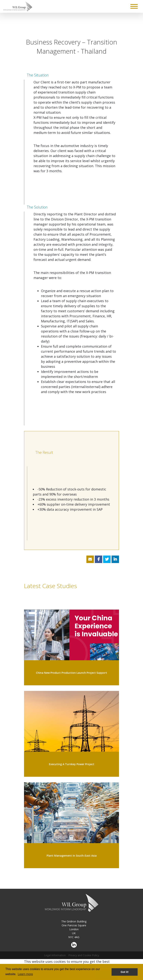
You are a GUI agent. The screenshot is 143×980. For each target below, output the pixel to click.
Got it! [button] (125, 972)
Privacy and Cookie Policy (84, 955)
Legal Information (55, 955)
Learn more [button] (25, 974)
